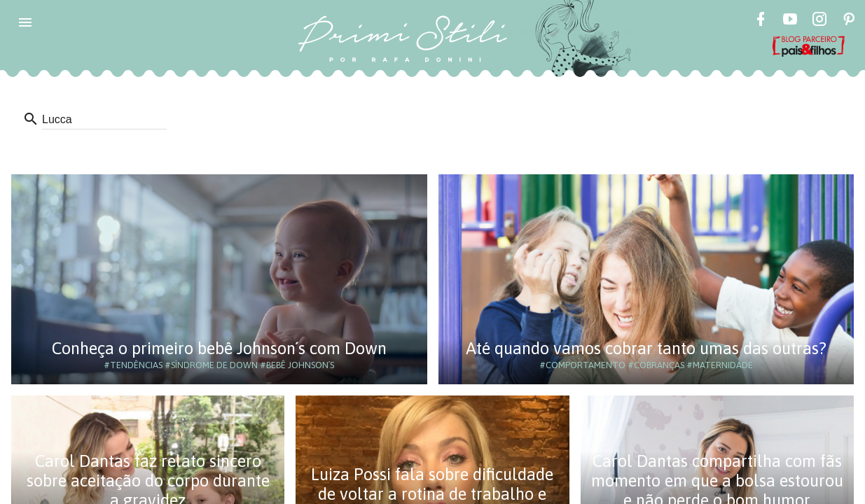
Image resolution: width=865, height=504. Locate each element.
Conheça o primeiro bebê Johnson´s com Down (219, 348)
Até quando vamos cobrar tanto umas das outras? (646, 348)
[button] (25, 22)
